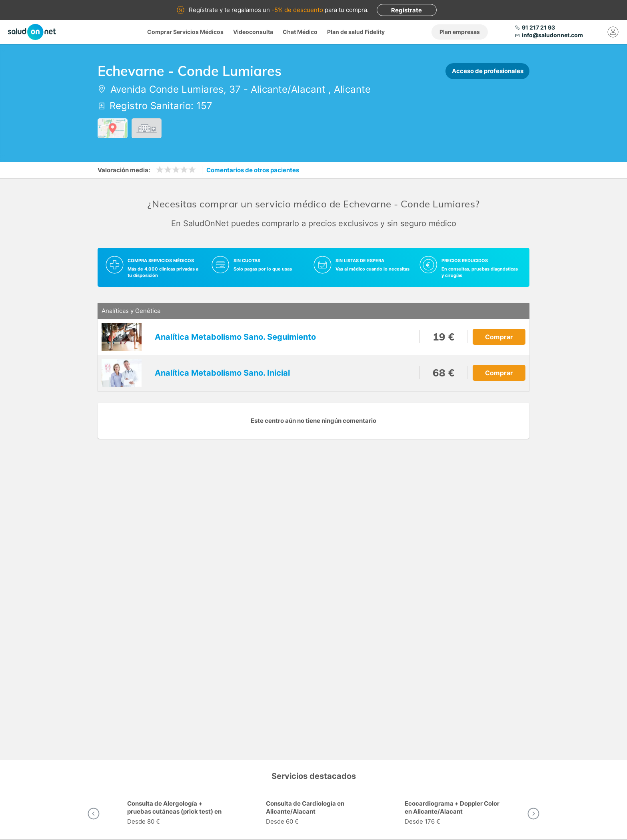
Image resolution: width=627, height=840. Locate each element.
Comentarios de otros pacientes (253, 170)
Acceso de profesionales (488, 71)
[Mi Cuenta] (613, 32)
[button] (94, 814)
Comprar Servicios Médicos (185, 32)
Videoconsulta (253, 32)
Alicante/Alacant (288, 89)
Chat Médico (300, 32)
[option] (175, 814)
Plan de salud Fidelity (356, 32)
